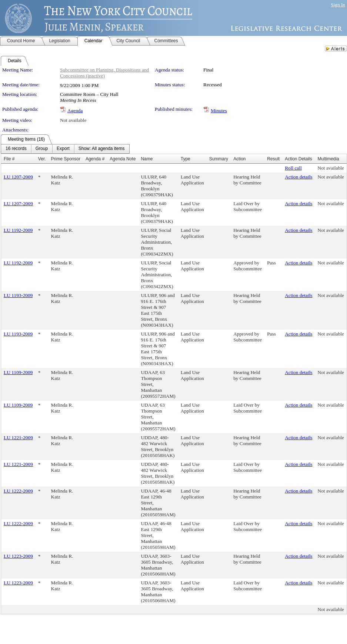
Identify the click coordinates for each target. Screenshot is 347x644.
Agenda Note (123, 159)
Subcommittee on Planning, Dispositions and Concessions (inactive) (104, 73)
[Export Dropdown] (63, 149)
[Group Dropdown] (42, 149)
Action (239, 159)
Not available (73, 120)
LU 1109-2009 (18, 372)
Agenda (75, 111)
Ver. (42, 159)
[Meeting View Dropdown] (102, 149)
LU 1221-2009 (18, 438)
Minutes (219, 111)
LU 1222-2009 (18, 491)
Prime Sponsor (66, 159)
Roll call (293, 168)
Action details (298, 177)
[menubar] (65, 149)
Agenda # (95, 159)
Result (273, 159)
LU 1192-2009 (18, 230)
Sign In (338, 5)
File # (9, 159)
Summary (219, 159)
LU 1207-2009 (18, 177)
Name (147, 159)
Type (186, 159)
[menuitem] (16, 149)
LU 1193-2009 (18, 295)
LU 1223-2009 (18, 556)
